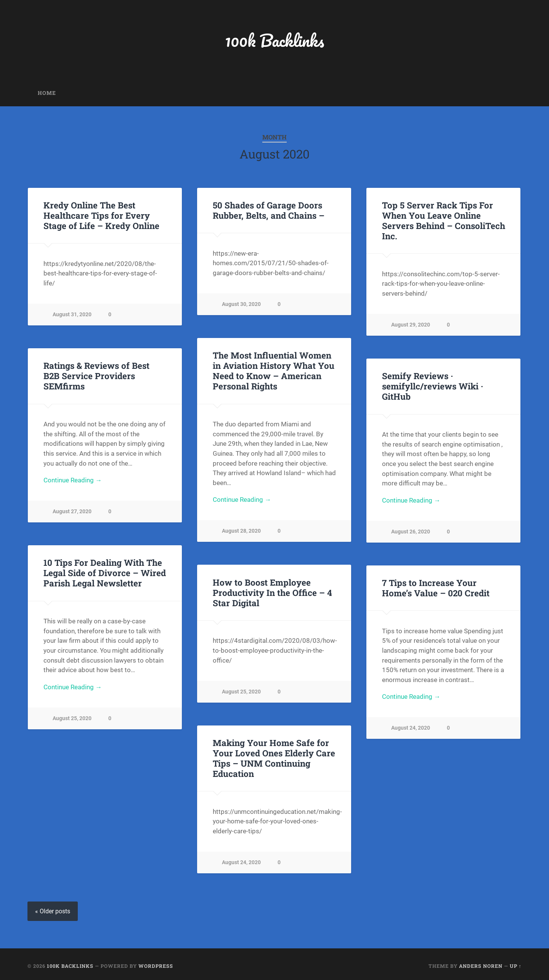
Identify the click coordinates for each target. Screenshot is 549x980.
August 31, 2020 (72, 315)
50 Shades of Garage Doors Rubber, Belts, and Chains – (269, 210)
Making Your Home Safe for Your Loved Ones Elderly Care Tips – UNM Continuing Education (274, 758)
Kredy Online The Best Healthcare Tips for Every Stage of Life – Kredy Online (101, 215)
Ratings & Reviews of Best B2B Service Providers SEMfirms (96, 376)
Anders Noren (481, 966)
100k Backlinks (274, 40)
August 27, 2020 (72, 512)
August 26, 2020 (411, 532)
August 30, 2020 (241, 304)
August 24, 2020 (411, 728)
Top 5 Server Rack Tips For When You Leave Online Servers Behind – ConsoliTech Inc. (444, 220)
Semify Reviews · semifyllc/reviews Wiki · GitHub (433, 386)
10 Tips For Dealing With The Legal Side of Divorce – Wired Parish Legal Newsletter (105, 573)
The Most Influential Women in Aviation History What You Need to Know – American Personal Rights (274, 371)
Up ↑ (516, 966)
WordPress (156, 966)
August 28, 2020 (241, 531)
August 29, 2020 (411, 325)
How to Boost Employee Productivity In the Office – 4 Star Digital (272, 592)
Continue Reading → (242, 500)
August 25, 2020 (72, 718)
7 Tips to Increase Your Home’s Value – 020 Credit (436, 588)
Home (47, 93)
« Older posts (53, 911)
